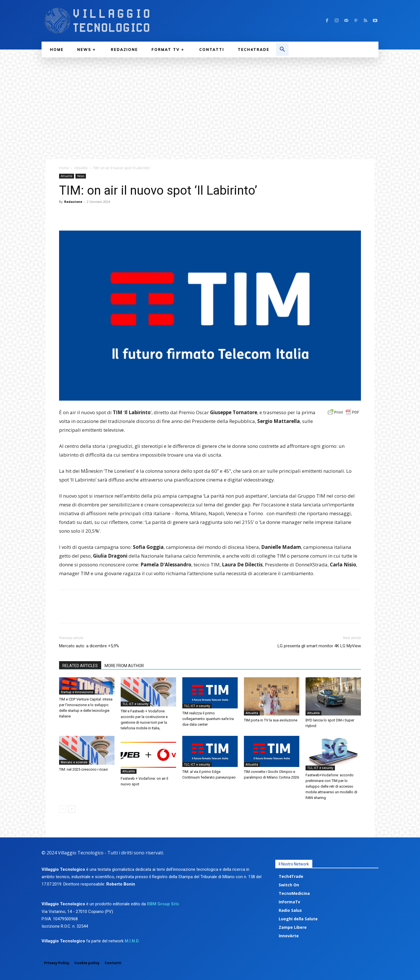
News (81, 176)
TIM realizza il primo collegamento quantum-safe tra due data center (208, 719)
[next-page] (72, 809)
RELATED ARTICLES (80, 666)
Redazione (73, 202)
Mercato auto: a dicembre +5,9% (89, 646)
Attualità (81, 168)
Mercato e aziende (74, 762)
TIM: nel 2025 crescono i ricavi (83, 769)
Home (64, 168)
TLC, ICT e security (135, 704)
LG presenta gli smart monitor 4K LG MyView (319, 646)
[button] (282, 50)
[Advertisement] (210, 100)
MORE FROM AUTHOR (124, 666)
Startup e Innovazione (77, 692)
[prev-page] (63, 809)
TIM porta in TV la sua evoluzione (271, 720)
